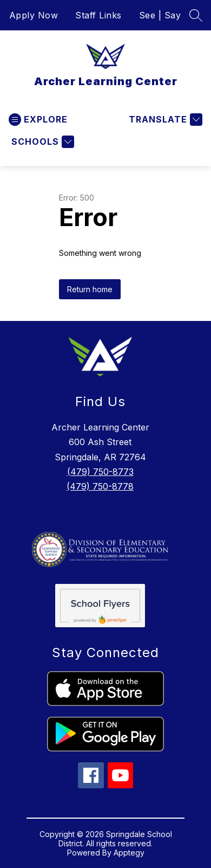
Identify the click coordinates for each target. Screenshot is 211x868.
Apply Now (34, 15)
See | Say (160, 15)
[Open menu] (38, 120)
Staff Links (98, 15)
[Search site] (196, 15)
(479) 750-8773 (100, 472)
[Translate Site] (164, 120)
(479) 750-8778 (100, 486)
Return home (90, 289)
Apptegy (129, 853)
